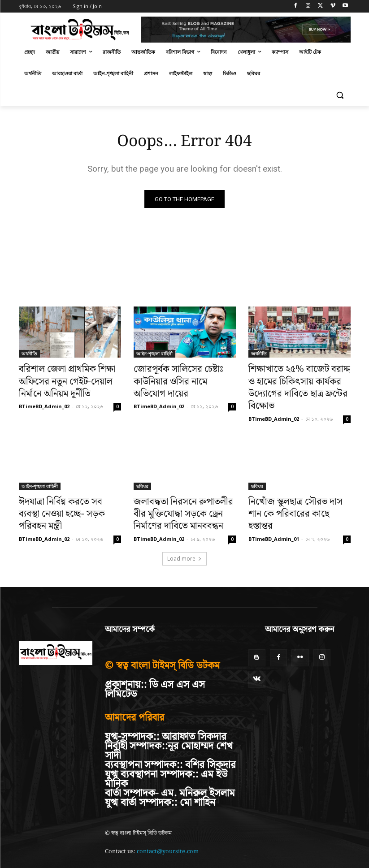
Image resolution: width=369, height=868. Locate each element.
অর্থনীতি (29, 356)
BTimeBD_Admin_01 (274, 505)
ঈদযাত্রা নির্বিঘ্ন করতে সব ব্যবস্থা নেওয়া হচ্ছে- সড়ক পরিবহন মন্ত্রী (63, 488)
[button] (340, 95)
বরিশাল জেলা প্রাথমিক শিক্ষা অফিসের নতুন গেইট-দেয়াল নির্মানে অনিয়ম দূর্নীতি (67, 380)
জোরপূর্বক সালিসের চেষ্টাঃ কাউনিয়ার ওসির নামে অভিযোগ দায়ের (185, 376)
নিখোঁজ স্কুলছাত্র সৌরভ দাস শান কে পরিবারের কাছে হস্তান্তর (297, 488)
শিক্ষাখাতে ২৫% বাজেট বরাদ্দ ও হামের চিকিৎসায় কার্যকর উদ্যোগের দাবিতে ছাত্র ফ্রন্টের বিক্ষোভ (297, 380)
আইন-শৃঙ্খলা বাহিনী (154, 356)
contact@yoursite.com (168, 827)
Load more (184, 534)
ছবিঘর (142, 469)
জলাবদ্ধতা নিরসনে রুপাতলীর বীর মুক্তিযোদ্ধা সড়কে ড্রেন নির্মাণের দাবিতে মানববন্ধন (180, 493)
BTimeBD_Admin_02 (44, 401)
